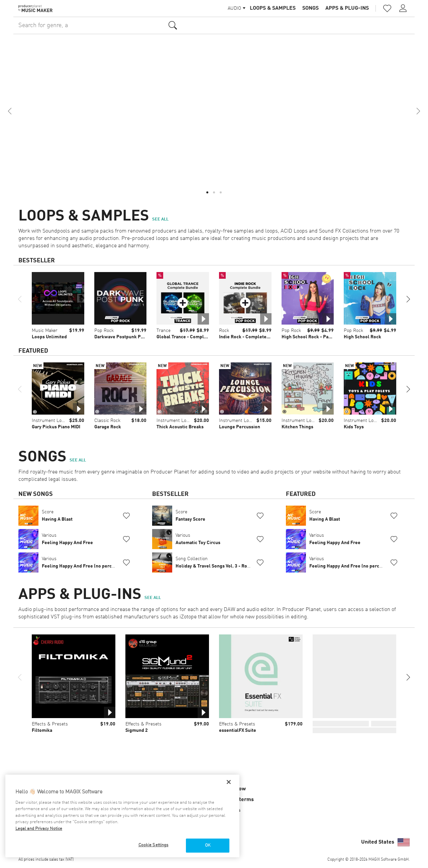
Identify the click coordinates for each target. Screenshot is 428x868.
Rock (224, 331)
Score (57, 516)
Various (67, 539)
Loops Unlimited (49, 337)
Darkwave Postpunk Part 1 (122, 337)
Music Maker (45, 331)
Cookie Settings (153, 845)
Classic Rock (107, 421)
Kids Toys (354, 427)
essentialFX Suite (238, 730)
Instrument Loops (50, 421)
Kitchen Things (297, 427)
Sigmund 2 (137, 730)
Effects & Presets (50, 724)
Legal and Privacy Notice (39, 829)
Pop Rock (104, 331)
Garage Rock (108, 427)
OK (208, 845)
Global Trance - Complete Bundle (192, 337)
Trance (164, 331)
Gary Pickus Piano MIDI (56, 427)
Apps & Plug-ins (347, 8)
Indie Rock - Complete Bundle (251, 337)
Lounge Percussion (240, 427)
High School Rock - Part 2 (309, 337)
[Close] (229, 782)
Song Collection (213, 562)
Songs (310, 8)
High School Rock (362, 337)
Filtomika (42, 730)
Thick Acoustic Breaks (180, 427)
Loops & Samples (273, 8)
